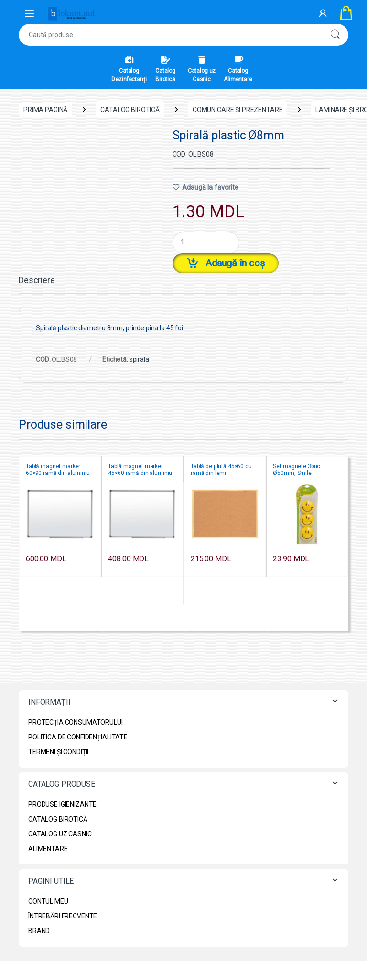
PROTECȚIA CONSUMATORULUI (76, 722)
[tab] (37, 285)
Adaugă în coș (235, 263)
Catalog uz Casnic (202, 69)
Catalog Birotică (165, 69)
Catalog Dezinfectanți (129, 69)
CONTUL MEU (48, 901)
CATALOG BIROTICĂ (130, 110)
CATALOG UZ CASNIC (60, 834)
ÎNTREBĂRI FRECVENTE (63, 916)
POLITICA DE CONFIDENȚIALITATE (78, 737)
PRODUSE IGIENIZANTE (62, 804)
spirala (139, 359)
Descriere (37, 280)
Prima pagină (45, 110)
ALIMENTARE (48, 849)
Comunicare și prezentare (238, 110)
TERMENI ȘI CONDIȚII (58, 752)
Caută (335, 35)
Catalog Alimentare (238, 69)
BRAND (39, 931)
